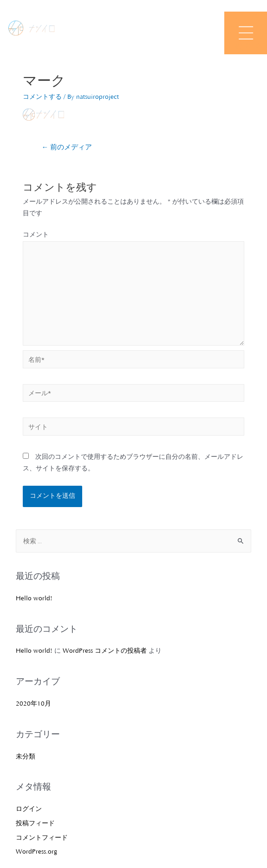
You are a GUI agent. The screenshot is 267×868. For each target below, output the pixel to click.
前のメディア (67, 148)
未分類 (26, 757)
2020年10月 (33, 704)
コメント (36, 235)
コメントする (42, 97)
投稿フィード (35, 823)
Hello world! (34, 598)
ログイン (29, 809)
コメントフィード (42, 838)
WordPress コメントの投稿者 (105, 651)
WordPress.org (36, 852)
